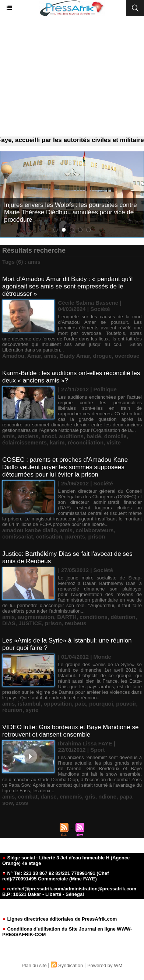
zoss (22, 803)
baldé (94, 436)
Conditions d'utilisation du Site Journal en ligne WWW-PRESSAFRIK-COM (67, 932)
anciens (28, 436)
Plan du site (34, 965)
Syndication (71, 965)
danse (48, 797)
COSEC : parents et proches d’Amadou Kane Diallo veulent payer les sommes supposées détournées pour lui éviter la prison (65, 467)
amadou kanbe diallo (29, 530)
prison (96, 536)
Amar (34, 356)
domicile (115, 436)
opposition (58, 704)
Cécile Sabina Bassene (88, 303)
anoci (49, 436)
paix (81, 704)
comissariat (17, 536)
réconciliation (86, 442)
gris (90, 797)
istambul (29, 704)
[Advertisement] (72, 77)
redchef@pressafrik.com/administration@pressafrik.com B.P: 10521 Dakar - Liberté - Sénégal (69, 891)
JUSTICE (30, 623)
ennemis (71, 797)
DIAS (9, 623)
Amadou (13, 356)
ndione (107, 797)
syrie (32, 710)
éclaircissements (24, 442)
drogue (103, 356)
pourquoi (101, 704)
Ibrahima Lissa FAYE (85, 743)
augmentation (36, 617)
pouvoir (126, 704)
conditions (94, 617)
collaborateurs (94, 530)
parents (75, 536)
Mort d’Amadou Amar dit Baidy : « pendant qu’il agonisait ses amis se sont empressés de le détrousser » (67, 286)
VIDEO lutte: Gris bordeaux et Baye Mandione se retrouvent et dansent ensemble (70, 731)
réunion (12, 710)
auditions (71, 436)
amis (50, 356)
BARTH (67, 617)
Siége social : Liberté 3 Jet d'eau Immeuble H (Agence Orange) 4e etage (66, 860)
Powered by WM (105, 965)
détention (123, 617)
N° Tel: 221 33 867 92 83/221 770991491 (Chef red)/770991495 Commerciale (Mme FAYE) (56, 876)
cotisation (49, 536)
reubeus (75, 623)
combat (28, 797)
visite (114, 442)
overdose (127, 356)
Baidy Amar (75, 356)
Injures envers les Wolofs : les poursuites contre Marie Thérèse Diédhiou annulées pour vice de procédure (71, 212)
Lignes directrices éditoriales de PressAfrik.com (59, 919)
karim (57, 442)
